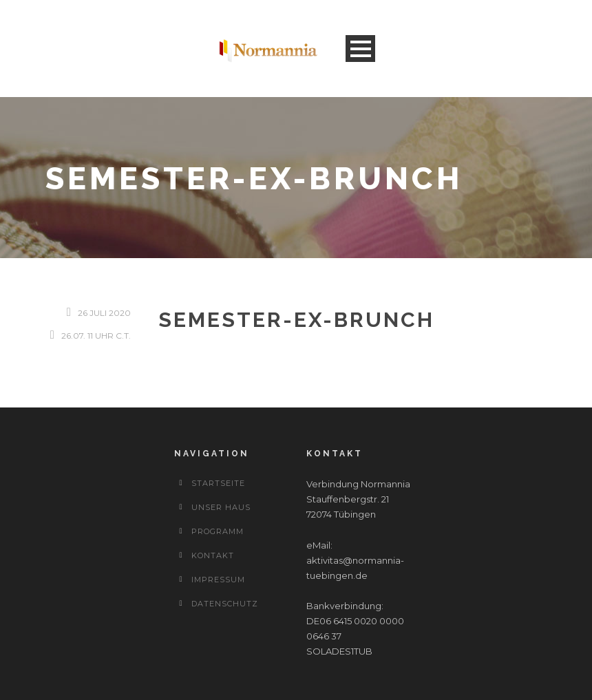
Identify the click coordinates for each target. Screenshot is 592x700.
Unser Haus (221, 507)
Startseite (218, 483)
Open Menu (360, 49)
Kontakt (213, 555)
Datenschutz (225, 604)
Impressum (218, 580)
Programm (218, 531)
